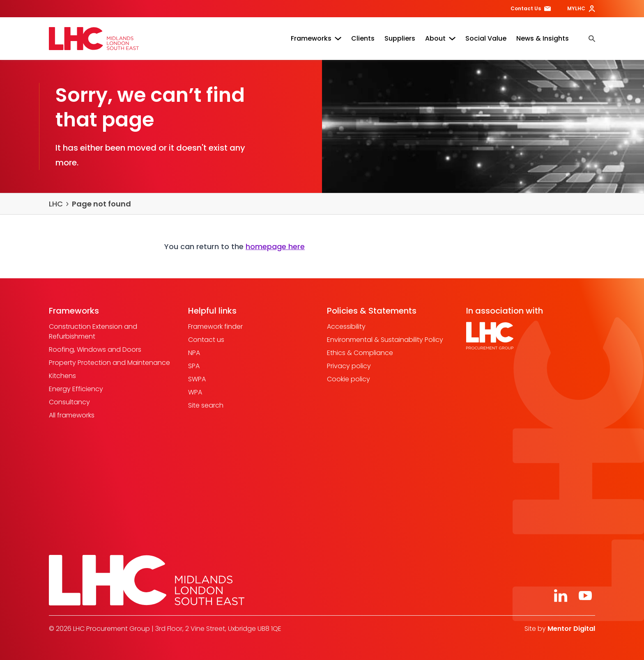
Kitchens (62, 376)
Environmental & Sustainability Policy (385, 340)
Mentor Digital (571, 629)
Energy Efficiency (76, 389)
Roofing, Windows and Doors (95, 349)
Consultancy (69, 402)
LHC (56, 204)
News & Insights (543, 38)
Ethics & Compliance (360, 353)
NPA (194, 353)
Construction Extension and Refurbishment (93, 331)
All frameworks (72, 415)
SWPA (197, 379)
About (440, 38)
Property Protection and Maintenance (109, 363)
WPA (195, 392)
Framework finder (215, 327)
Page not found (101, 204)
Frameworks (316, 38)
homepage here (275, 246)
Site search (206, 405)
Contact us (206, 340)
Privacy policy (349, 366)
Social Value (486, 38)
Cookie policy (348, 379)
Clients (363, 38)
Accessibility (346, 327)
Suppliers (400, 38)
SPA (194, 366)
